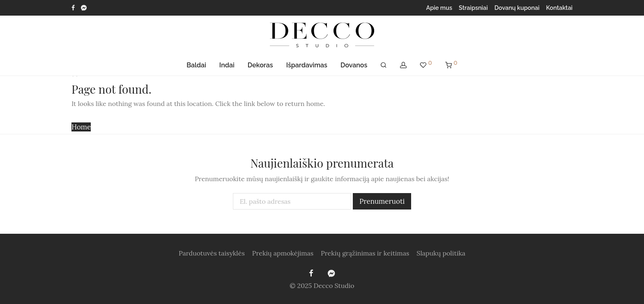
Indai (227, 65)
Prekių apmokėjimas (283, 253)
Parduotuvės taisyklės (212, 253)
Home (81, 127)
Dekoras (260, 65)
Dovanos (354, 65)
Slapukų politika (441, 253)
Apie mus (439, 8)
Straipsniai (473, 8)
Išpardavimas (307, 65)
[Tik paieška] (384, 65)
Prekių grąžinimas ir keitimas (365, 253)
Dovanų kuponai (517, 8)
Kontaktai (559, 8)
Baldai (196, 65)
